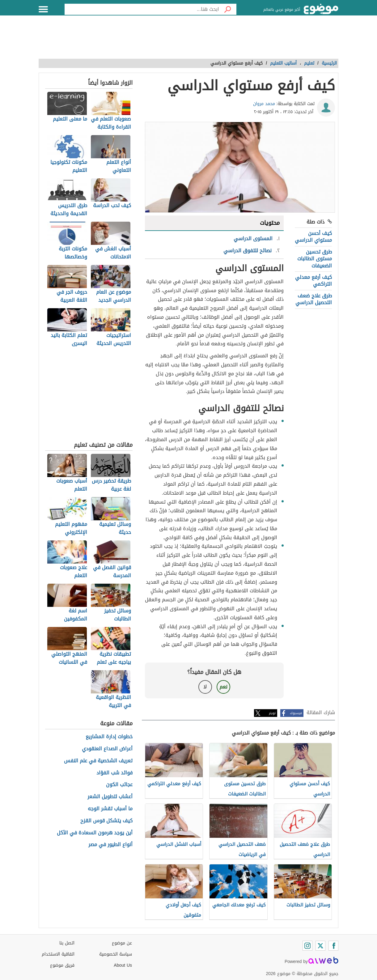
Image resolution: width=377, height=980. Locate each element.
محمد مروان (264, 104)
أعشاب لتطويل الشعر (110, 797)
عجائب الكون (119, 785)
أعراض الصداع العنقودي (107, 749)
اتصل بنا (67, 943)
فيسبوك (296, 713)
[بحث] (228, 9)
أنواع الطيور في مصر (110, 845)
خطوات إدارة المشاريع (109, 737)
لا (205, 687)
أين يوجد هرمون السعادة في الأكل (95, 833)
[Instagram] (307, 946)
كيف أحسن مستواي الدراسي (313, 237)
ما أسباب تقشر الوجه (110, 809)
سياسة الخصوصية (116, 954)
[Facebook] (333, 946)
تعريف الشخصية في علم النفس (98, 761)
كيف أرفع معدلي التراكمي (313, 281)
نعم (223, 687)
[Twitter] (320, 946)
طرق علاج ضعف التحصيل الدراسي (314, 299)
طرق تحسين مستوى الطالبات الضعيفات (315, 259)
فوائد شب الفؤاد (114, 773)
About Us (123, 965)
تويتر (272, 713)
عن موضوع (122, 943)
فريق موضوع (62, 965)
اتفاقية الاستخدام (58, 954)
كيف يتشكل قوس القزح (106, 821)
